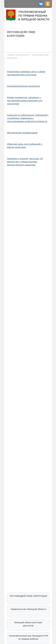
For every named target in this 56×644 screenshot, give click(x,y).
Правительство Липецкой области (28, 609)
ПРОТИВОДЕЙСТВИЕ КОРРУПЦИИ (28, 596)
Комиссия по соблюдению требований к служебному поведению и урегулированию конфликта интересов (28, 118)
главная (11, 55)
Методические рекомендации (22, 133)
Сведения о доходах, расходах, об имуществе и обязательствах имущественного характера (25, 162)
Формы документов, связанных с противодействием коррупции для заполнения (25, 101)
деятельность (23, 55)
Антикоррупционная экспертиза (23, 86)
